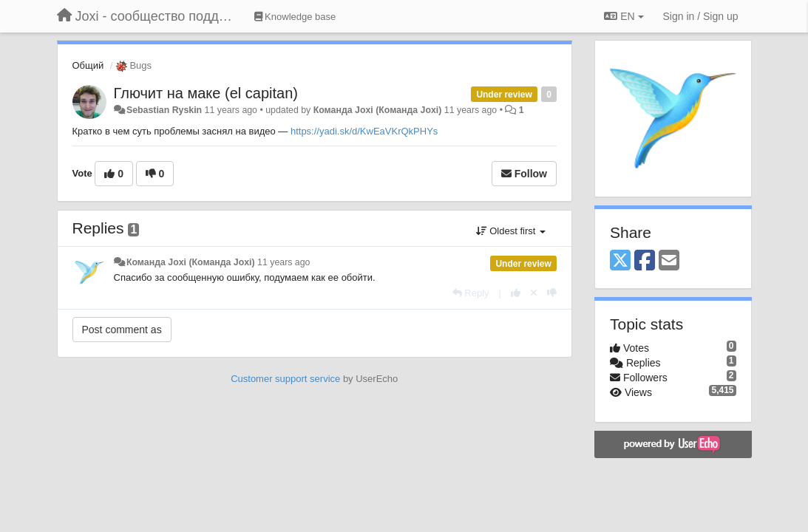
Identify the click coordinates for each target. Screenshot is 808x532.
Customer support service (285, 379)
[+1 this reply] (516, 293)
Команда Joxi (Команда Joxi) (378, 110)
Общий (88, 65)
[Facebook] (645, 261)
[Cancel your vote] (534, 293)
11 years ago (284, 262)
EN (624, 16)
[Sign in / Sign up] (701, 16)
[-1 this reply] (552, 293)
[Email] (669, 261)
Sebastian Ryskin (164, 110)
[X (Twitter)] (620, 261)
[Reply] (471, 293)
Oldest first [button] (511, 231)
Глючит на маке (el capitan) (206, 93)
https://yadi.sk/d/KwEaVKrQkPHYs (364, 131)
